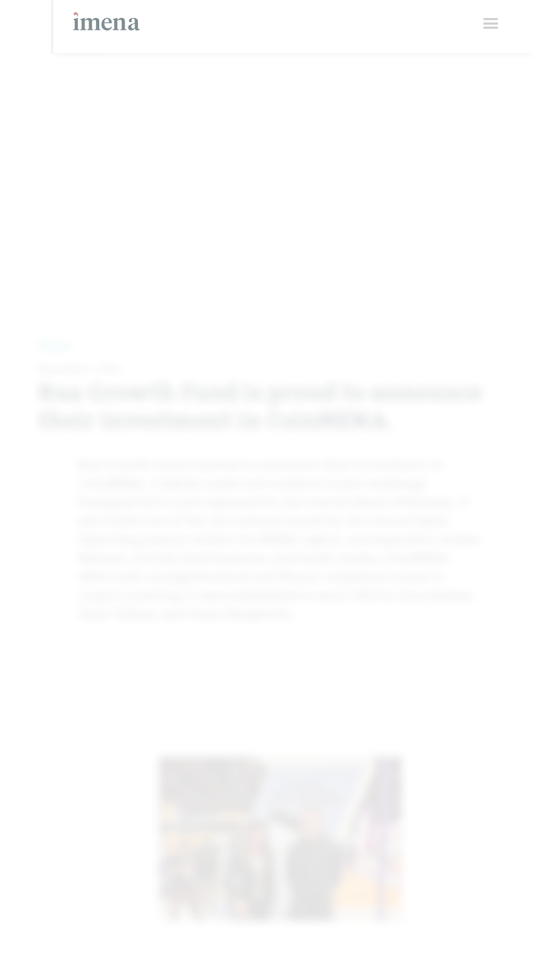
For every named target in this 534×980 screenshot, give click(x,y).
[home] (107, 15)
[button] (490, 24)
